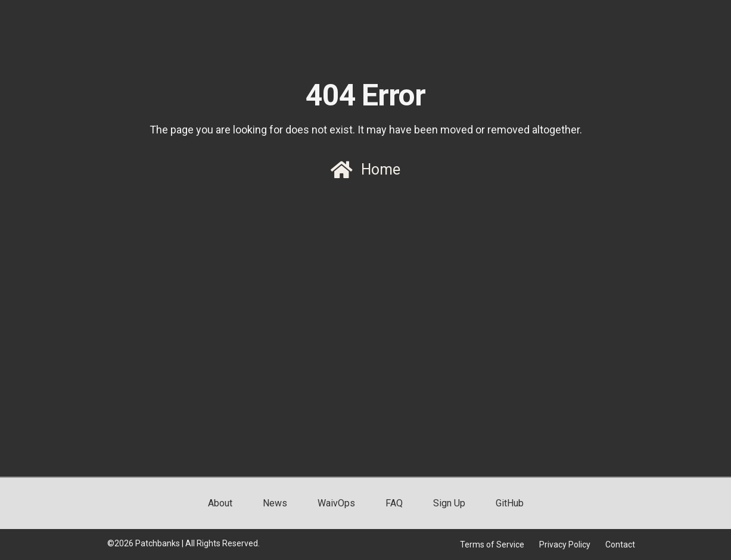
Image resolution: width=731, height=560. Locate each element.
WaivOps (336, 503)
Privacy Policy (565, 545)
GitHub (510, 503)
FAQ (394, 503)
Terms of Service (492, 545)
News (275, 503)
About (220, 503)
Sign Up (449, 503)
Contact (620, 545)
